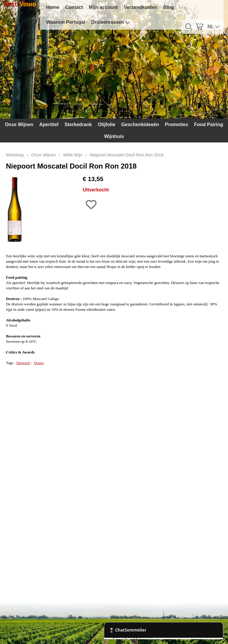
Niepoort (23, 363)
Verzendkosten (141, 7)
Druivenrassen (111, 22)
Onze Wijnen (19, 124)
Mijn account (103, 7)
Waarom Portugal (66, 22)
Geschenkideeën (140, 124)
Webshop (15, 155)
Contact (74, 7)
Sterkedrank (78, 124)
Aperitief (49, 124)
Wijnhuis (114, 136)
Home (53, 7)
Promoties (177, 124)
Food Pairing (209, 124)
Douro (39, 363)
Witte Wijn (73, 155)
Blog (169, 7)
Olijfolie (107, 124)
